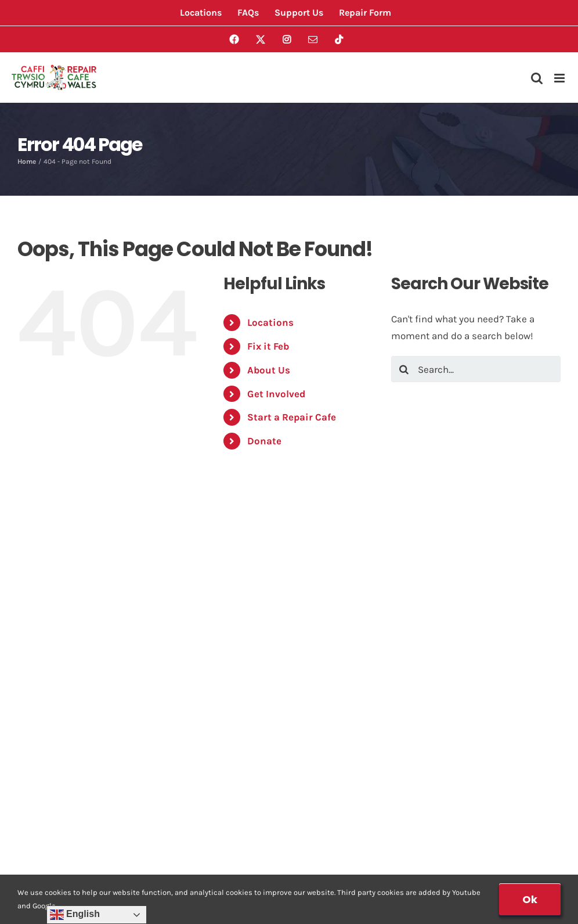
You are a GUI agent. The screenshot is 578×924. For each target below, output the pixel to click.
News (37, 703)
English (75, 915)
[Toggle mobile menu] (560, 78)
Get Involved (276, 394)
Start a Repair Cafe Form (362, 656)
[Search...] (476, 369)
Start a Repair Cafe (292, 417)
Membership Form (347, 703)
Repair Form (333, 564)
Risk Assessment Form (358, 587)
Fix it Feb (268, 346)
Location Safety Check (357, 610)
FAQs (36, 633)
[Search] (404, 369)
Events (40, 564)
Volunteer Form (340, 633)
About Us (269, 370)
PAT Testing (331, 726)
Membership (334, 679)
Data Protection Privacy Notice (97, 772)
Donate (264, 441)
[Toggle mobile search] (537, 78)
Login (37, 817)
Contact (43, 726)
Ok (530, 899)
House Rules (53, 749)
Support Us (331, 749)
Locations (270, 322)
